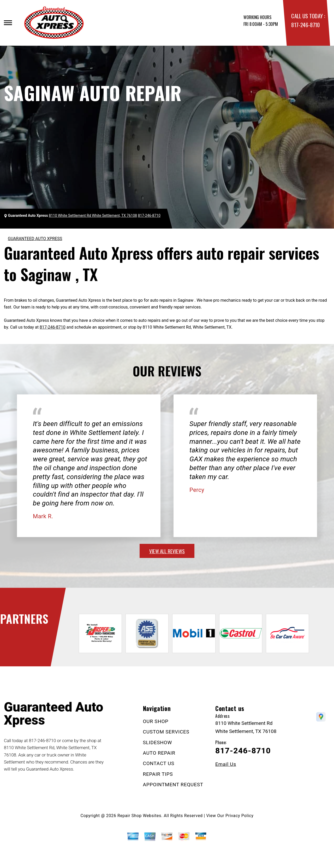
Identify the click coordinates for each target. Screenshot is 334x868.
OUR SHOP (156, 721)
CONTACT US (159, 763)
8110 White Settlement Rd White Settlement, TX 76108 (93, 215)
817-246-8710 (305, 25)
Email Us (226, 764)
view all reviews (167, 551)
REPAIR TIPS (158, 774)
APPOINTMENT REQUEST (173, 785)
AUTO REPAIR (159, 753)
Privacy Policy (239, 816)
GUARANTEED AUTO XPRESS (35, 239)
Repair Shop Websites (139, 816)
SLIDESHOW (158, 742)
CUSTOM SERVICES (166, 732)
